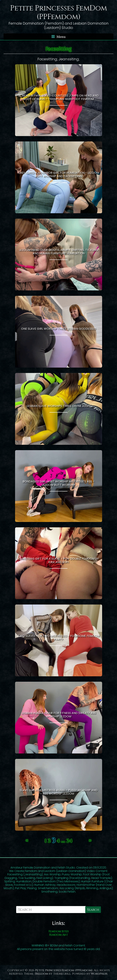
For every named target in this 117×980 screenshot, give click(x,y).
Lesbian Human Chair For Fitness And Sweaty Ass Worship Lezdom (59, 715)
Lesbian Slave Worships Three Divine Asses (59, 406)
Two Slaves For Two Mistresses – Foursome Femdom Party (59, 638)
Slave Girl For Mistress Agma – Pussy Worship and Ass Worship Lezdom (59, 792)
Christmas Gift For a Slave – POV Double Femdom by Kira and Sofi (58, 560)
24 (69, 841)
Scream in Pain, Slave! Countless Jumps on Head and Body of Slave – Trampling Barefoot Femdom (58, 97)
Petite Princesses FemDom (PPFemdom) (59, 13)
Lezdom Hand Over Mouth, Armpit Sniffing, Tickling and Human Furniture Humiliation (59, 252)
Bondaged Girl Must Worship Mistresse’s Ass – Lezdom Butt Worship (59, 483)
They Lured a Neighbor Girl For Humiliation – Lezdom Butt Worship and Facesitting (58, 174)
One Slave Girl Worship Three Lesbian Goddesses (58, 329)
